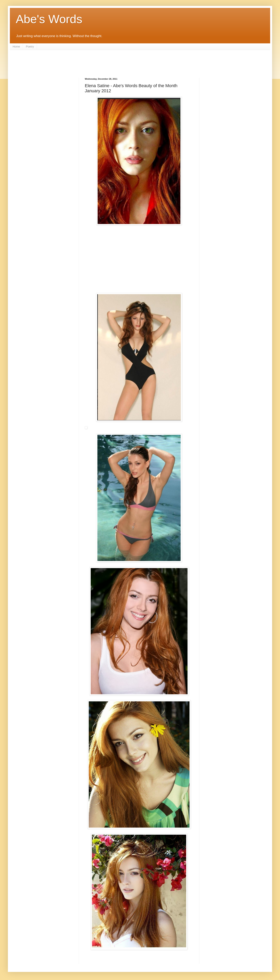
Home (16, 47)
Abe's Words (49, 19)
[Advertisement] (140, 61)
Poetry (30, 47)
